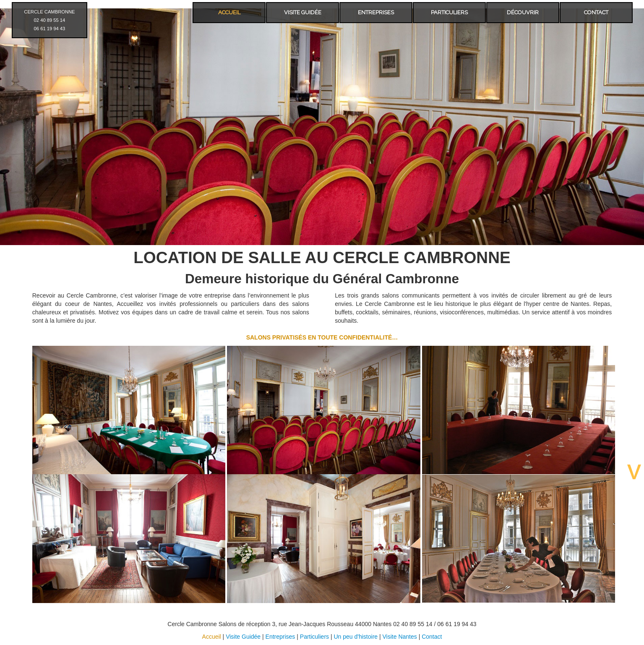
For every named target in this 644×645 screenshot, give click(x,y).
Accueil (212, 637)
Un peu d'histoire (356, 637)
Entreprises (280, 637)
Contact (432, 637)
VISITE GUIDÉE (303, 12)
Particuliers (314, 637)
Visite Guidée (243, 637)
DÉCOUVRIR (523, 12)
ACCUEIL (229, 12)
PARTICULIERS (449, 12)
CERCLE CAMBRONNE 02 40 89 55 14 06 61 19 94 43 (49, 20)
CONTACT (596, 12)
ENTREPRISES (376, 12)
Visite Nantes (400, 637)
